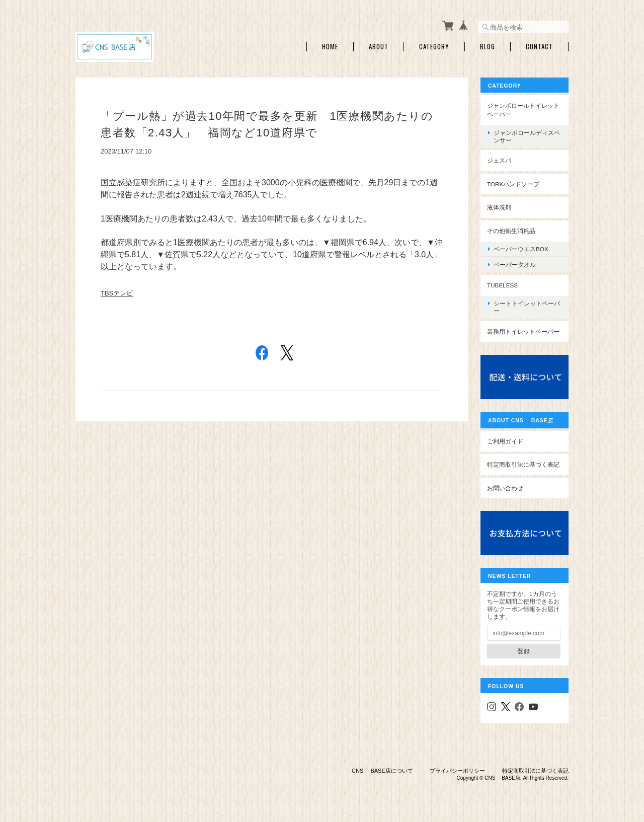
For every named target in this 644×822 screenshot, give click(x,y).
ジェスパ (499, 160)
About (379, 47)
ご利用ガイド (505, 441)
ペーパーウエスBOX (521, 249)
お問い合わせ (505, 488)
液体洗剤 (499, 207)
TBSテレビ (117, 293)
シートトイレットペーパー (527, 307)
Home (330, 47)
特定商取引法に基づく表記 (523, 464)
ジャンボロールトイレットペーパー (523, 110)
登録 (524, 651)
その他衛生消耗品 (511, 231)
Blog (488, 47)
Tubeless (502, 285)
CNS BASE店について (382, 771)
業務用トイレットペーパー (523, 331)
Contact (539, 47)
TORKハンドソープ (513, 184)
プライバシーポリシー (457, 771)
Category (434, 47)
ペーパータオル (515, 265)
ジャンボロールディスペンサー (527, 136)
